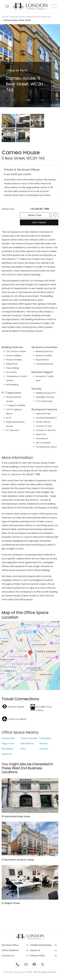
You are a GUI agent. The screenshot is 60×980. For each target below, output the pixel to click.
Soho (23, 749)
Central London (17, 17)
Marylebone (27, 744)
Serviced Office (10, 945)
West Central (33, 17)
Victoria (44, 749)
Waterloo (7, 754)
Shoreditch (8, 749)
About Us (35, 950)
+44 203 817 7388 (40, 209)
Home (5, 17)
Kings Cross (8, 744)
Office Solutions (10, 950)
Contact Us (8, 956)
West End (46, 17)
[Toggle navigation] (7, 6)
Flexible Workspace (41, 945)
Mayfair (44, 744)
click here (45, 596)
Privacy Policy (38, 956)
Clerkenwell (8, 738)
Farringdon (45, 738)
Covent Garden (29, 738)
